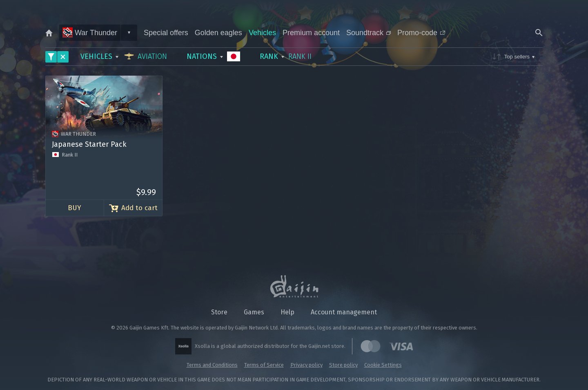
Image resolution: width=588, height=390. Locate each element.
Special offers (166, 33)
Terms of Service (264, 365)
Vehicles (262, 33)
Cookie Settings (383, 365)
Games (254, 312)
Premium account (311, 33)
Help (287, 312)
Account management (344, 312)
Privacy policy (306, 365)
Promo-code (421, 33)
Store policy (343, 365)
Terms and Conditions (212, 365)
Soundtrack (369, 33)
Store (219, 312)
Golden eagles (218, 33)
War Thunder (90, 32)
